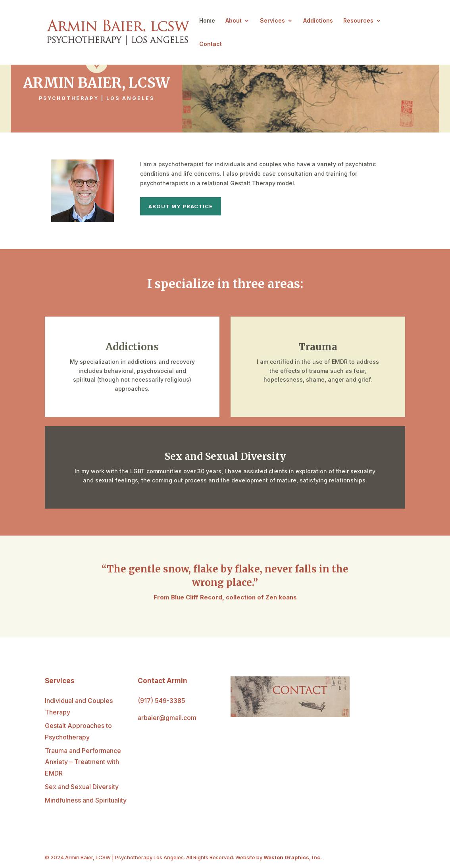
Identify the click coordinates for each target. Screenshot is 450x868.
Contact (211, 44)
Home (207, 21)
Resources (358, 21)
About (234, 21)
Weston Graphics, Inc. (293, 857)
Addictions (318, 21)
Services (272, 21)
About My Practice (181, 206)
